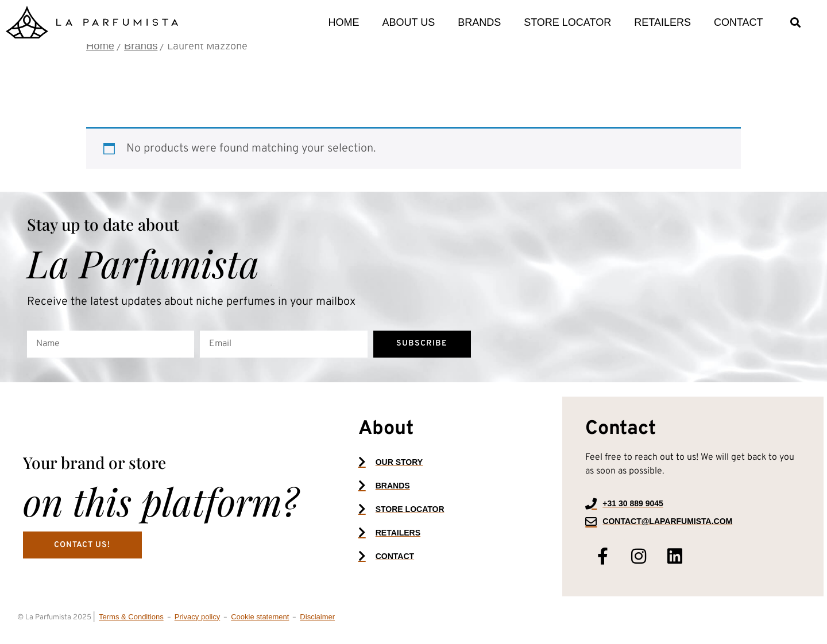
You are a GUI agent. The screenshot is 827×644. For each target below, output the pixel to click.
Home (343, 22)
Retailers (662, 22)
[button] (796, 22)
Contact (739, 22)
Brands (479, 22)
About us (408, 22)
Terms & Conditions (131, 623)
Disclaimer (317, 623)
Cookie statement (260, 623)
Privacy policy (197, 623)
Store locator (567, 22)
